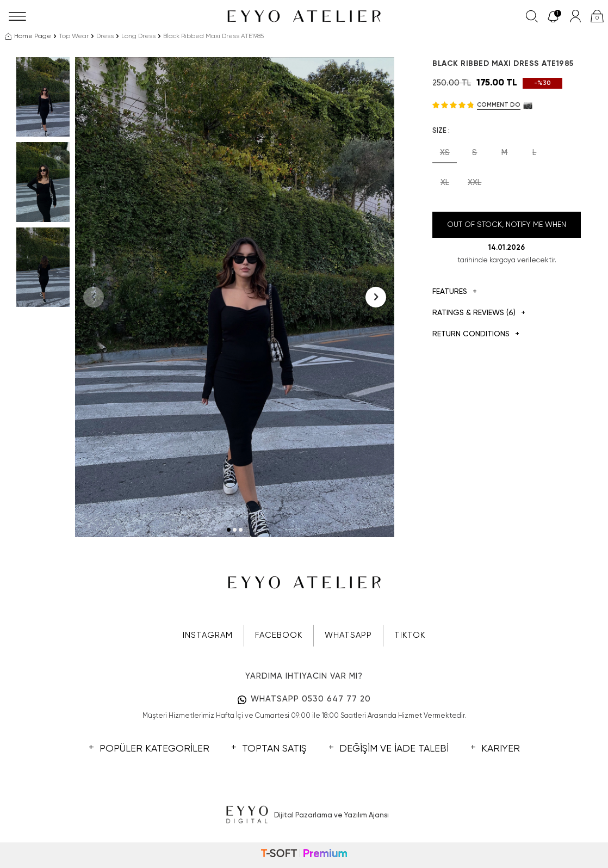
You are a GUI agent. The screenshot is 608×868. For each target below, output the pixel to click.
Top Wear (74, 36)
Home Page (28, 36)
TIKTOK (410, 635)
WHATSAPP (348, 635)
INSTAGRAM (208, 635)
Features (455, 292)
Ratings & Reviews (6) (479, 313)
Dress (105, 36)
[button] (229, 530)
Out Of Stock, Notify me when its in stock (507, 229)
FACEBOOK (279, 635)
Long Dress (138, 36)
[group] (235, 297)
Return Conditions (476, 334)
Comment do (499, 105)
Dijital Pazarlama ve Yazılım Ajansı (304, 815)
